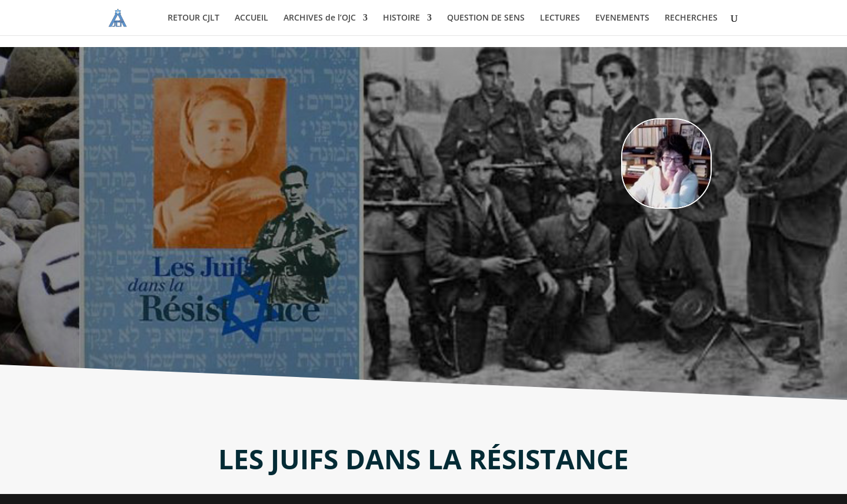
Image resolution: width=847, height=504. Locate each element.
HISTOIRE (401, 18)
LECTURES (560, 18)
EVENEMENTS (622, 18)
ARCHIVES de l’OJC (320, 18)
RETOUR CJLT (194, 18)
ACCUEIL (251, 18)
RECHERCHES (691, 18)
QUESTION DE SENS (486, 18)
